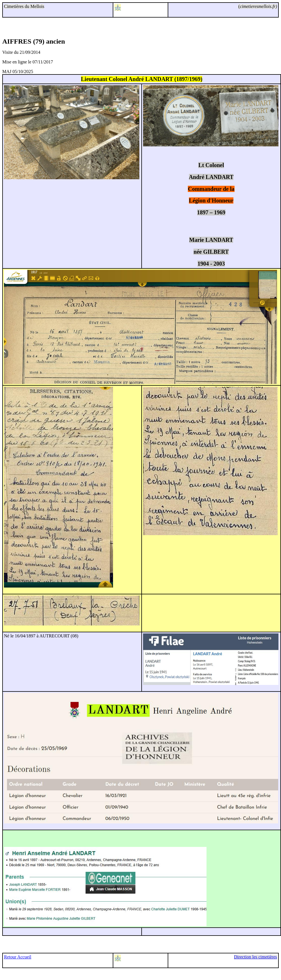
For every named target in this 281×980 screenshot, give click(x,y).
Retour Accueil (18, 957)
